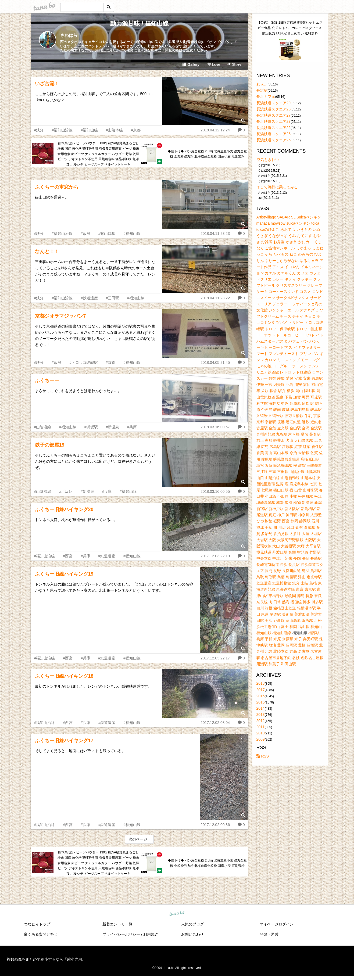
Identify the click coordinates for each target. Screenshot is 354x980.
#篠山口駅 (107, 234)
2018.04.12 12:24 (215, 130)
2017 (261, 690)
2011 (261, 727)
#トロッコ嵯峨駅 (84, 362)
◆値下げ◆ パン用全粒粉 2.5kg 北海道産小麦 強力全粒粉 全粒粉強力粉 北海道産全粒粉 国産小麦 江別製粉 (207, 154)
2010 (261, 733)
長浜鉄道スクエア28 (274, 109)
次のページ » (140, 839)
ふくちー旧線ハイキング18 (64, 676)
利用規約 (151, 934)
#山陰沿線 (43, 427)
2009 (261, 739)
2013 (261, 715)
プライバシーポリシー (121, 934)
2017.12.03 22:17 (215, 658)
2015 (261, 702)
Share (234, 64)
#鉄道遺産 (89, 298)
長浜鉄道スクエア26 (274, 128)
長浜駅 (262, 90)
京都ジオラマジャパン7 (60, 316)
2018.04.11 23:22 (215, 298)
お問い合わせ (192, 934)
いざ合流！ (47, 84)
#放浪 (85, 234)
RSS (263, 756)
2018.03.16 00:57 (215, 427)
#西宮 (68, 556)
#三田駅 (113, 298)
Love (214, 64)
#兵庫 (132, 427)
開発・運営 (269, 934)
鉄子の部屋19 (50, 445)
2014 (261, 708)
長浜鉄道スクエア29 (274, 103)
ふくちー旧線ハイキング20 (64, 509)
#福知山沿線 (62, 130)
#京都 (136, 130)
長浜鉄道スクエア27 (274, 115)
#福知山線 (89, 130)
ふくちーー (47, 380)
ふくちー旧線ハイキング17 (64, 741)
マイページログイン (277, 924)
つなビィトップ (37, 924)
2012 (261, 721)
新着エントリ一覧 (117, 924)
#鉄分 (39, 130)
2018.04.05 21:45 (215, 362)
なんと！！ (47, 252)
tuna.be (177, 913)
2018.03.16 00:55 (215, 491)
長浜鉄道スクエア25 (274, 140)
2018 (261, 683)
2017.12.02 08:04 (215, 723)
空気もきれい (268, 160)
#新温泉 (113, 427)
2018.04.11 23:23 (215, 234)
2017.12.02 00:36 (215, 825)
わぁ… (262, 84)
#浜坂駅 (91, 427)
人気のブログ (192, 924)
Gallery (191, 64)
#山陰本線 (115, 130)
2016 (261, 696)
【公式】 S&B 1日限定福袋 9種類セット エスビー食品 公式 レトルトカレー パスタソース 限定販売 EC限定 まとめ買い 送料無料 (290, 28)
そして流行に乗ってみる (277, 187)
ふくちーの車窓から (57, 187)
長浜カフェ (266, 96)
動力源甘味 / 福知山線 (139, 24)
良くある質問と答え (41, 934)
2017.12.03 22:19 (215, 556)
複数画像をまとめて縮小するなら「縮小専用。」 (48, 959)
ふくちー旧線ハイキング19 (64, 574)
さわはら (69, 35)
